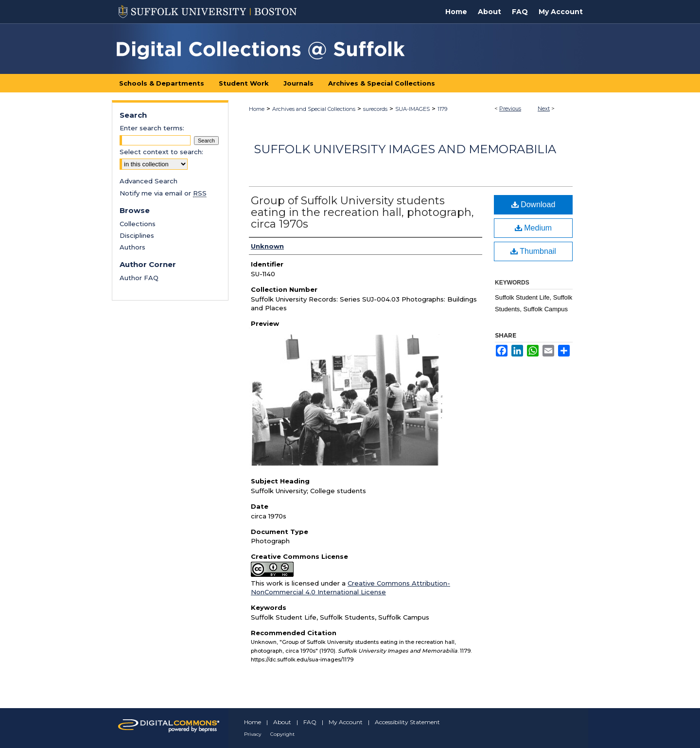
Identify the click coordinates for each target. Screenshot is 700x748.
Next (544, 108)
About (282, 722)
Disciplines (137, 235)
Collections (138, 224)
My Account (346, 722)
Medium (533, 228)
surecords (375, 109)
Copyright (282, 734)
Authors (132, 247)
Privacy (253, 734)
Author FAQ (139, 278)
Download (534, 205)
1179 (442, 109)
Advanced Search (149, 181)
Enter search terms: (152, 128)
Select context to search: (161, 152)
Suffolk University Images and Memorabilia (405, 149)
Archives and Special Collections (314, 109)
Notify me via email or (163, 193)
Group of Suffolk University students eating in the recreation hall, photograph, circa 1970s (362, 212)
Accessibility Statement (407, 722)
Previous (510, 108)
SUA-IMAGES (412, 109)
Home (257, 109)
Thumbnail (533, 251)
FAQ (310, 722)
